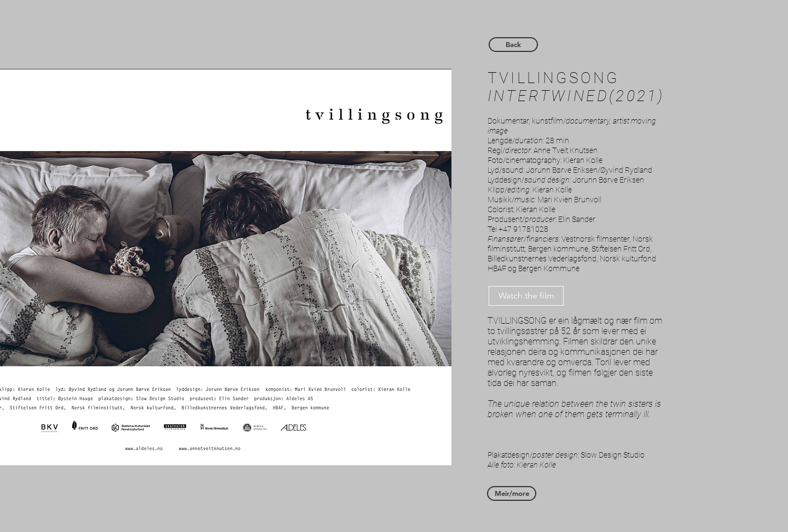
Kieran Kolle (583, 160)
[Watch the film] (526, 296)
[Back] (513, 45)
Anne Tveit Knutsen (566, 150)
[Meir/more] (512, 493)
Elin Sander (577, 219)
